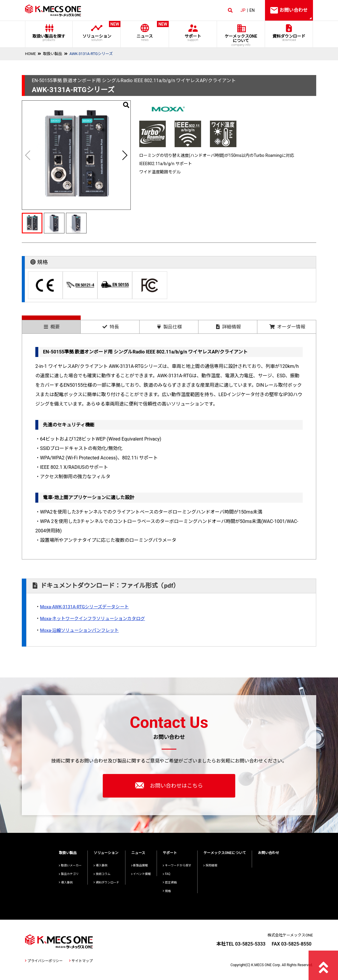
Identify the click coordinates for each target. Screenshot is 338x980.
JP (243, 10)
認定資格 (170, 882)
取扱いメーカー (70, 865)
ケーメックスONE (241, 40)
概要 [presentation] (52, 327)
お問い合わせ (269, 853)
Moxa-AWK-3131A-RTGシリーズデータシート (87, 607)
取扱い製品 (53, 54)
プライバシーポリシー (44, 961)
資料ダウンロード (289, 38)
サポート (193, 38)
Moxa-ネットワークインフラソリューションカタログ (96, 618)
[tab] (51, 324)
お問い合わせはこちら (169, 785)
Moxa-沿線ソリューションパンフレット (82, 630)
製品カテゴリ (69, 874)
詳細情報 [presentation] (228, 327)
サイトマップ (81, 961)
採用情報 (210, 865)
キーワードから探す (177, 865)
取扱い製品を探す (49, 38)
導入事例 (66, 882)
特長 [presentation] (111, 327)
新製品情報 (140, 865)
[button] (125, 155)
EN (252, 10)
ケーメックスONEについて (225, 853)
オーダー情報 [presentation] (287, 327)
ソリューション (97, 31)
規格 (167, 891)
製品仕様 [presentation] (170, 327)
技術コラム (102, 874)
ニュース (145, 31)
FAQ (166, 874)
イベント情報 (141, 874)
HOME (30, 54)
